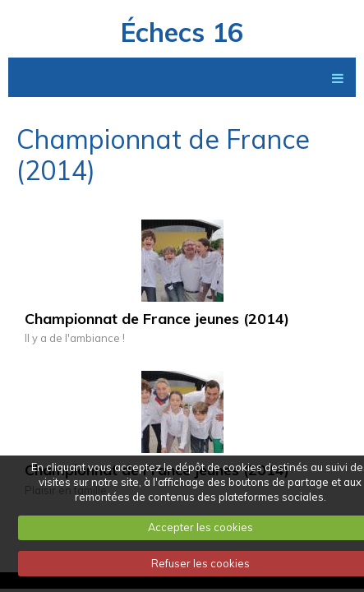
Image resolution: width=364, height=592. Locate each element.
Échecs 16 (182, 32)
